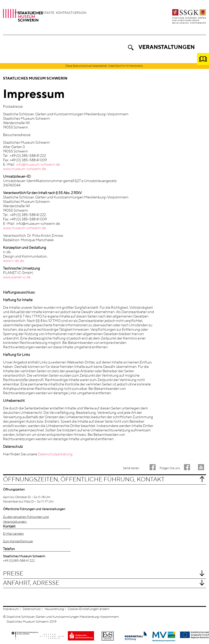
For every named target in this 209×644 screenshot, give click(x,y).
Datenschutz (32, 609)
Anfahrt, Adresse (31, 583)
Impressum (11, 609)
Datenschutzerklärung (55, 455)
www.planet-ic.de (17, 278)
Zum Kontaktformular (18, 542)
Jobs (71, 13)
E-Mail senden (13, 534)
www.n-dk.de (13, 261)
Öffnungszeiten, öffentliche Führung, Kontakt (84, 480)
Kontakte (85, 13)
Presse (60, 13)
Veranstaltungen (167, 47)
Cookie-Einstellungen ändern (88, 609)
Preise (13, 574)
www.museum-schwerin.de (24, 169)
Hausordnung (54, 609)
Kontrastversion (110, 13)
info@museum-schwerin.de (38, 165)
